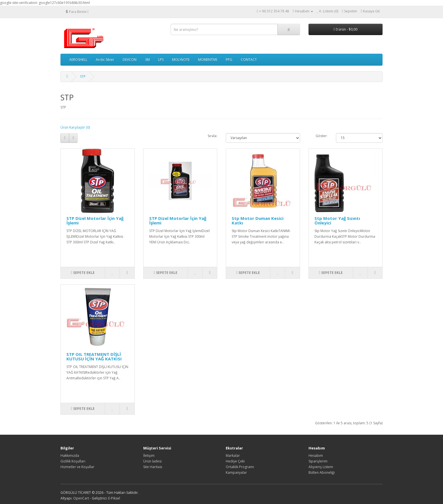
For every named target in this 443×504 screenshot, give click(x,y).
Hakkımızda (70, 456)
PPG (229, 60)
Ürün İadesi (152, 461)
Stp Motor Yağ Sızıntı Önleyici (337, 221)
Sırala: (212, 136)
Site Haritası (153, 467)
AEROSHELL (78, 60)
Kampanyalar (236, 472)
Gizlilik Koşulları (73, 461)
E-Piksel (114, 498)
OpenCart (81, 498)
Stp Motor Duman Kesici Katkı (258, 221)
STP (83, 76)
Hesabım (316, 456)
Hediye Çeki (235, 461)
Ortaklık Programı (240, 467)
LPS (161, 60)
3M (147, 60)
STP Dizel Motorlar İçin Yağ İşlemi (95, 221)
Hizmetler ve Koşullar (77, 467)
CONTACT (249, 60)
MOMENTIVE (208, 60)
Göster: (322, 136)
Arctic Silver (105, 60)
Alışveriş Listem (321, 467)
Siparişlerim (318, 461)
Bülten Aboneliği (322, 472)
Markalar (233, 456)
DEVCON (130, 60)
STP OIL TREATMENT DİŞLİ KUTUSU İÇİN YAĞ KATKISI (94, 357)
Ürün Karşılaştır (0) (75, 127)
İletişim (149, 456)
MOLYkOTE (181, 60)
